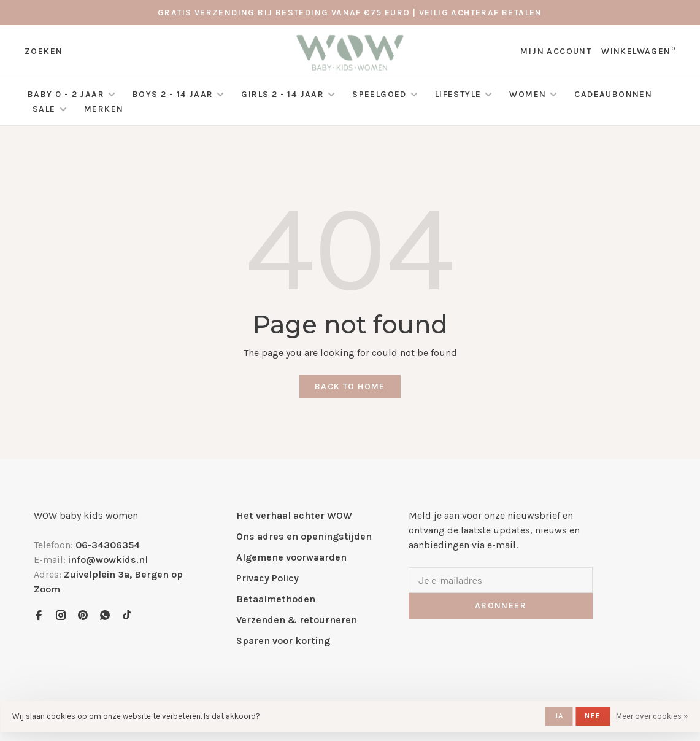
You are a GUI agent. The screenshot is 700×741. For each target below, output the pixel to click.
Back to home (350, 386)
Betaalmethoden (276, 599)
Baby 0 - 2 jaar (66, 94)
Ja (559, 716)
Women (528, 94)
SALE (45, 109)
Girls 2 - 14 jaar (283, 94)
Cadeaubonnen (613, 94)
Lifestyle (458, 94)
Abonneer (501, 606)
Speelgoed (379, 94)
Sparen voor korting (283, 641)
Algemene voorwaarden (291, 557)
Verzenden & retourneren (297, 620)
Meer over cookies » (652, 716)
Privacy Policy (267, 578)
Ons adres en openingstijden (304, 536)
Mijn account (556, 51)
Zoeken (44, 51)
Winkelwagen (638, 51)
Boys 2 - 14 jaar (173, 94)
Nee (593, 716)
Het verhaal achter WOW (294, 515)
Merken (104, 109)
